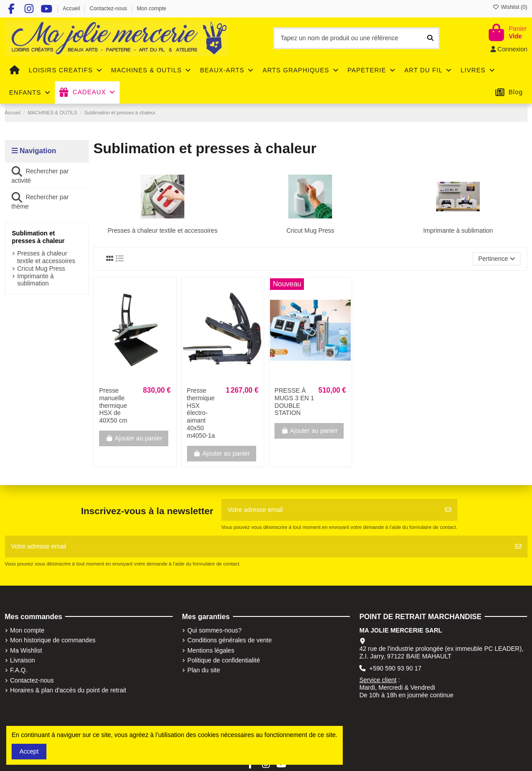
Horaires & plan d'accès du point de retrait (68, 690)
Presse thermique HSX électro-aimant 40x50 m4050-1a (201, 413)
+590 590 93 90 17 (395, 668)
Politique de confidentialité (224, 660)
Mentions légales (211, 650)
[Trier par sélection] (497, 259)
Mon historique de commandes (53, 640)
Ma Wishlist (26, 650)
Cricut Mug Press (310, 230)
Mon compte (152, 8)
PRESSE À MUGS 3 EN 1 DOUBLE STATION (294, 402)
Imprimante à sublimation (458, 230)
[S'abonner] (448, 510)
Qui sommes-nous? (214, 630)
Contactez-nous (109, 8)
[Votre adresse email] (330, 510)
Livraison (23, 660)
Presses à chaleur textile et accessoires (162, 230)
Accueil (72, 8)
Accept (29, 751)
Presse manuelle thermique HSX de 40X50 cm (113, 405)
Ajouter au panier (134, 438)
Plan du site (204, 670)
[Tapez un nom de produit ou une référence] (430, 38)
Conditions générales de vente (230, 640)
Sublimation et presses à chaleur (38, 237)
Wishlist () (510, 7)
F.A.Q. (19, 670)
